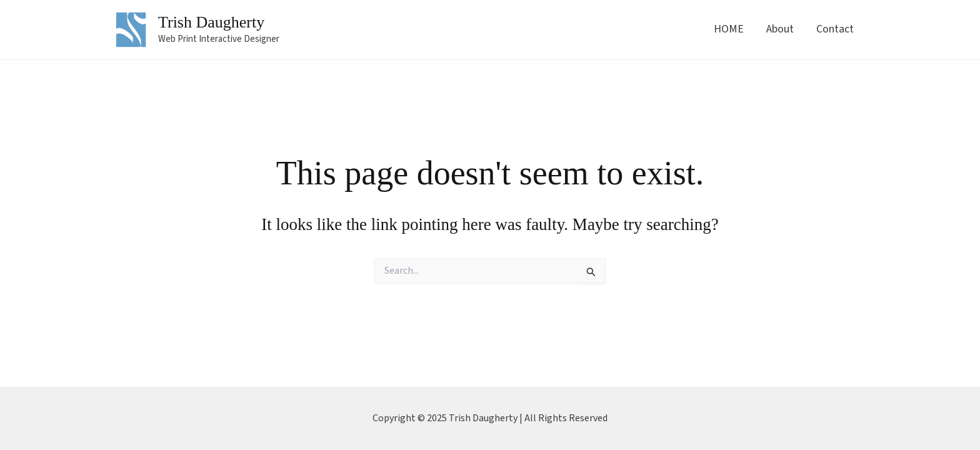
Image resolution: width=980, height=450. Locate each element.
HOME (729, 29)
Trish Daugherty (211, 22)
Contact (835, 29)
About (780, 29)
